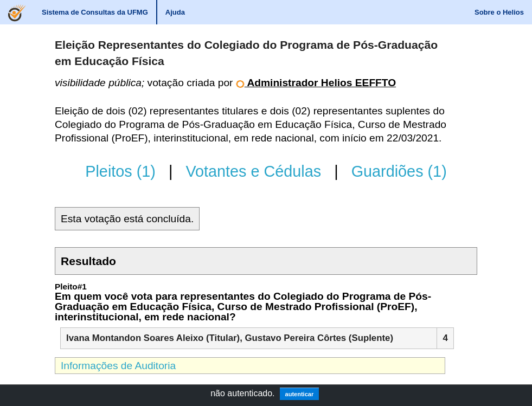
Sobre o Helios (499, 12)
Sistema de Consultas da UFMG (95, 12)
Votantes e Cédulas (253, 171)
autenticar (300, 394)
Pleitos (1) (120, 171)
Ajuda (175, 12)
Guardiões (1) (399, 171)
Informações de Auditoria (118, 366)
